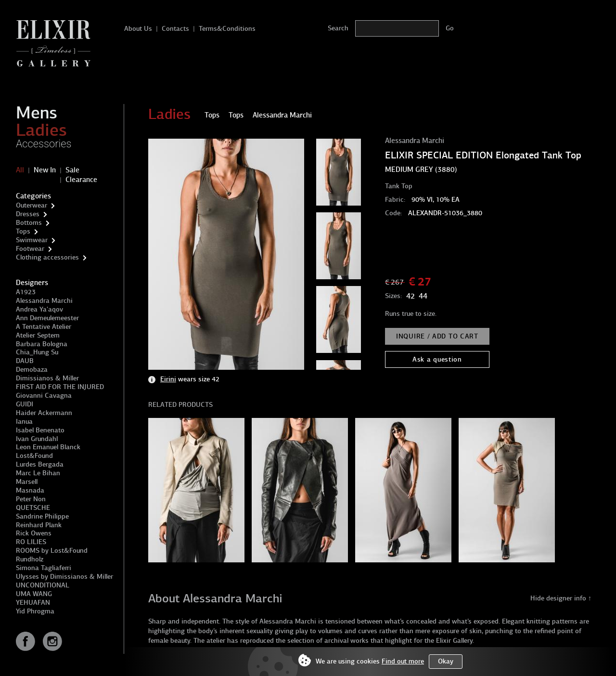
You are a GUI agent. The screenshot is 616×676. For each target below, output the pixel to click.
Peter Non (31, 499)
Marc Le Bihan (38, 473)
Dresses (28, 214)
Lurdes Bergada (40, 464)
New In (45, 170)
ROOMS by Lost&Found (52, 551)
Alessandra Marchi (44, 301)
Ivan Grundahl (37, 439)
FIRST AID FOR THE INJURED (60, 387)
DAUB (25, 361)
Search (338, 28)
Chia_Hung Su (37, 352)
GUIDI (25, 404)
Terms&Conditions (227, 29)
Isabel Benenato (40, 430)
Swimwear (32, 240)
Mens (37, 113)
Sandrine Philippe (42, 516)
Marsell (27, 482)
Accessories (44, 144)
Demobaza (32, 370)
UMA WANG (34, 594)
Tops (23, 231)
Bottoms (29, 223)
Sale (72, 170)
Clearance (81, 180)
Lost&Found (34, 456)
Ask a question (437, 359)
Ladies (41, 130)
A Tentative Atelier (44, 327)
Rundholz (30, 559)
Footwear (30, 249)
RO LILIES (31, 542)
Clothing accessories (47, 257)
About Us (138, 29)
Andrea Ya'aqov (39, 309)
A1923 (26, 292)
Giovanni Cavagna (44, 396)
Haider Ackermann (44, 413)
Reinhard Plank (39, 525)
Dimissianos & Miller (47, 378)
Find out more (403, 661)
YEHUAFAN (33, 603)
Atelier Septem (38, 335)
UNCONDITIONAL (43, 585)
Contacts (175, 29)
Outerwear (32, 205)
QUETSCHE (33, 508)
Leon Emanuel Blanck (48, 447)
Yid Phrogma (35, 611)
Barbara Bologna (42, 344)
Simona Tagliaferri (44, 568)
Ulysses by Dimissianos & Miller (64, 577)
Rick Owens (34, 533)
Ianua (24, 422)
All (20, 170)
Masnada (30, 490)
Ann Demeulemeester (47, 318)
